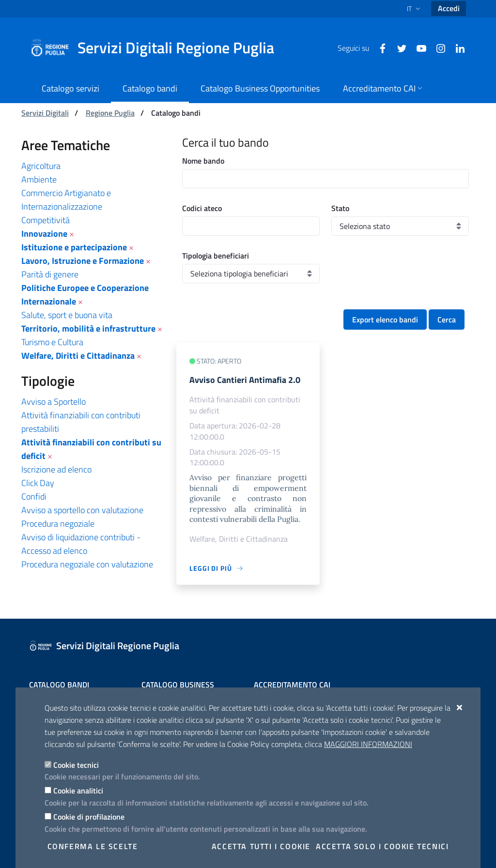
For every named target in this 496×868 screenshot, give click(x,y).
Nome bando (203, 161)
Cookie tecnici (76, 765)
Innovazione (44, 234)
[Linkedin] (456, 47)
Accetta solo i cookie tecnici (382, 846)
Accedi (449, 8)
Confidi (34, 496)
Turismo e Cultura (52, 342)
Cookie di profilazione (89, 817)
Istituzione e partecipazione (74, 247)
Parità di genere (50, 274)
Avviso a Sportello (54, 402)
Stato (340, 208)
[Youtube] (418, 47)
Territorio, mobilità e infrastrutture (88, 328)
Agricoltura (41, 166)
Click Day (38, 483)
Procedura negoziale (58, 524)
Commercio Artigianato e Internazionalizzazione (66, 200)
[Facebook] (379, 47)
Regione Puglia (110, 113)
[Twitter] (398, 47)
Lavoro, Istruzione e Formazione (83, 261)
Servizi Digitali (45, 113)
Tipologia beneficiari (216, 256)
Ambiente (39, 179)
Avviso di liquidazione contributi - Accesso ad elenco (81, 544)
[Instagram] (437, 47)
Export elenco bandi (385, 320)
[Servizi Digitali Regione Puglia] (158, 48)
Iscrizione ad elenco (56, 469)
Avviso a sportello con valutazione (82, 510)
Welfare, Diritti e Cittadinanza (78, 356)
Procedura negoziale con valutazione (87, 564)
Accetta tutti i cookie (261, 846)
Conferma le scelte (93, 846)
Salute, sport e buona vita (67, 315)
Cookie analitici (78, 791)
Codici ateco (202, 208)
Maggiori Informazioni (368, 744)
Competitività (46, 220)
